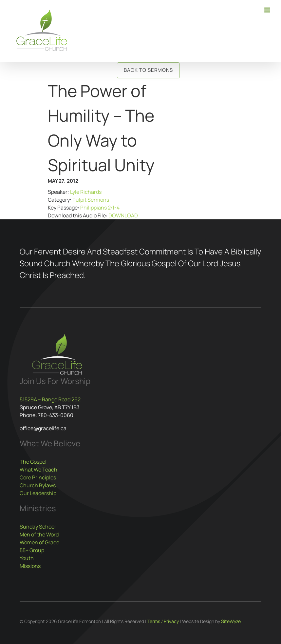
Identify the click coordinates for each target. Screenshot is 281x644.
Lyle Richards (86, 192)
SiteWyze (231, 621)
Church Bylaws (38, 485)
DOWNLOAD (123, 215)
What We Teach (38, 470)
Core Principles (38, 477)
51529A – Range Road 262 (50, 399)
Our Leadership (38, 493)
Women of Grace (39, 542)
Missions (30, 566)
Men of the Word (39, 534)
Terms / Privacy (163, 621)
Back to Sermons (148, 70)
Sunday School (38, 527)
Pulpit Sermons (91, 200)
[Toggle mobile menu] (268, 10)
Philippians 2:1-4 (100, 208)
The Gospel (33, 462)
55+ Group (32, 550)
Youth (27, 558)
